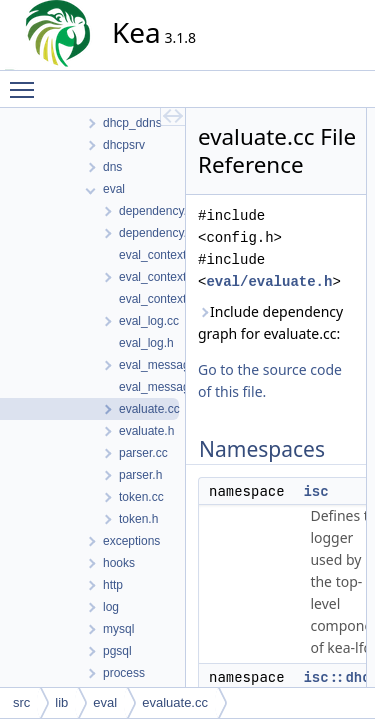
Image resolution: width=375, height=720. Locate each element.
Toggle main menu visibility (27, 81)
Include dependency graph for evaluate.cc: (270, 322)
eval (105, 702)
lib (61, 702)
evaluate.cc (175, 702)
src (21, 702)
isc (315, 491)
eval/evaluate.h (269, 281)
